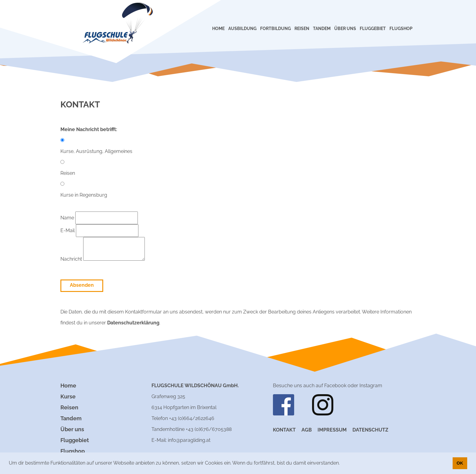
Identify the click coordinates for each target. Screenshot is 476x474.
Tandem (71, 418)
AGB (307, 430)
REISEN (302, 29)
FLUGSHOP (401, 29)
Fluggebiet (75, 440)
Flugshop (73, 451)
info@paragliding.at (189, 440)
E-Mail (99, 230)
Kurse (68, 396)
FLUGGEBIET (373, 29)
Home (68, 386)
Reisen (69, 407)
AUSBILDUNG (242, 29)
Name (99, 218)
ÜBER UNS (345, 29)
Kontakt (284, 430)
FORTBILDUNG (275, 29)
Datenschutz (370, 430)
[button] (342, 464)
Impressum (332, 430)
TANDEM (322, 29)
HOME (218, 29)
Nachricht (103, 259)
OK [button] (460, 463)
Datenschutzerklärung (133, 323)
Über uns (72, 429)
